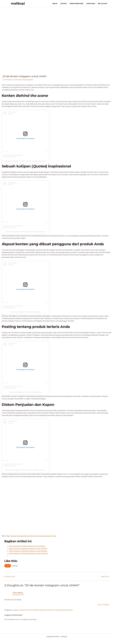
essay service (18, 593)
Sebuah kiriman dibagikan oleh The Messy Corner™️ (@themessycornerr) (25, 232)
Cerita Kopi (18, 80)
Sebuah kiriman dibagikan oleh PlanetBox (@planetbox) (25, 312)
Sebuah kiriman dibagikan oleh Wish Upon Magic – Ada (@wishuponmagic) (25, 161)
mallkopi (18, 3)
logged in (18, 619)
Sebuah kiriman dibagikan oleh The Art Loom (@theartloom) (25, 392)
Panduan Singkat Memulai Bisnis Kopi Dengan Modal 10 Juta (33, 536)
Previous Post (9, 577)
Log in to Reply (103, 605)
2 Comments (8, 80)
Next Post (106, 577)
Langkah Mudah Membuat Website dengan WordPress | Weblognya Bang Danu (42, 610)
